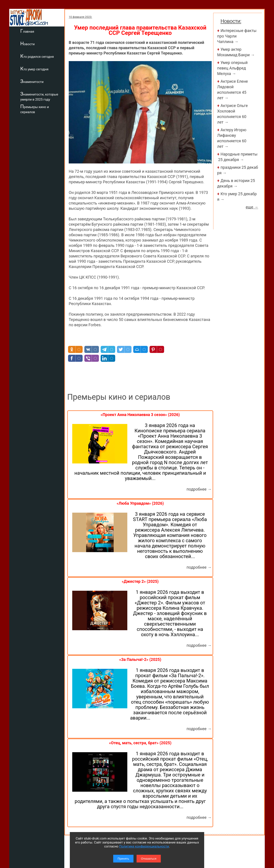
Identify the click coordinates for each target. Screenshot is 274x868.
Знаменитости (32, 81)
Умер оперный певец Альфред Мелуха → (232, 68)
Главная (27, 31)
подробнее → (199, 489)
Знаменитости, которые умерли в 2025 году (39, 96)
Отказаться (149, 859)
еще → (252, 207)
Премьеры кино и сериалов (35, 109)
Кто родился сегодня (37, 56)
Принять (123, 859)
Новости (27, 43)
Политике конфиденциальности (144, 846)
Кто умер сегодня (34, 69)
